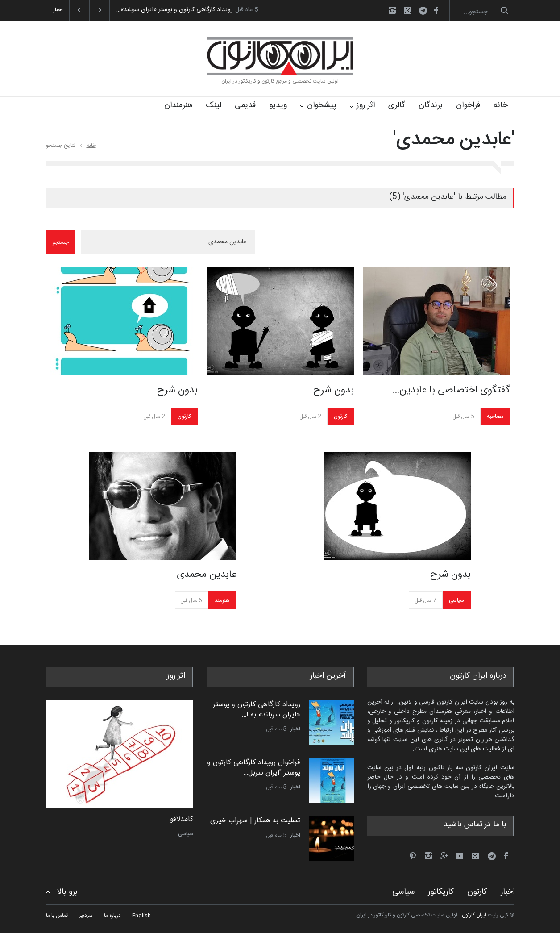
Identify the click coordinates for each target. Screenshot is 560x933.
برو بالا (67, 892)
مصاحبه (495, 417)
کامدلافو (182, 820)
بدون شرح (177, 390)
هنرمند (222, 600)
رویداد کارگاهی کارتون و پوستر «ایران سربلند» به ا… (257, 710)
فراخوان (468, 105)
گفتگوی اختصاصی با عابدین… (451, 390)
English (141, 916)
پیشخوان (322, 105)
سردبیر (86, 916)
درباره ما (112, 916)
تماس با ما (57, 916)
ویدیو (278, 105)
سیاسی (456, 600)
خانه (501, 105)
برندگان (431, 105)
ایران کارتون (474, 915)
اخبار (295, 729)
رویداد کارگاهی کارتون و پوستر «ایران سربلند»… (175, 10)
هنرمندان (178, 105)
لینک (214, 105)
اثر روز (366, 105)
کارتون (184, 417)
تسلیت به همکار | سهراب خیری (255, 821)
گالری (397, 105)
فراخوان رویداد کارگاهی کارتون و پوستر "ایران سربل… (254, 768)
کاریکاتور (441, 892)
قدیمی (245, 105)
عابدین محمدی (207, 575)
